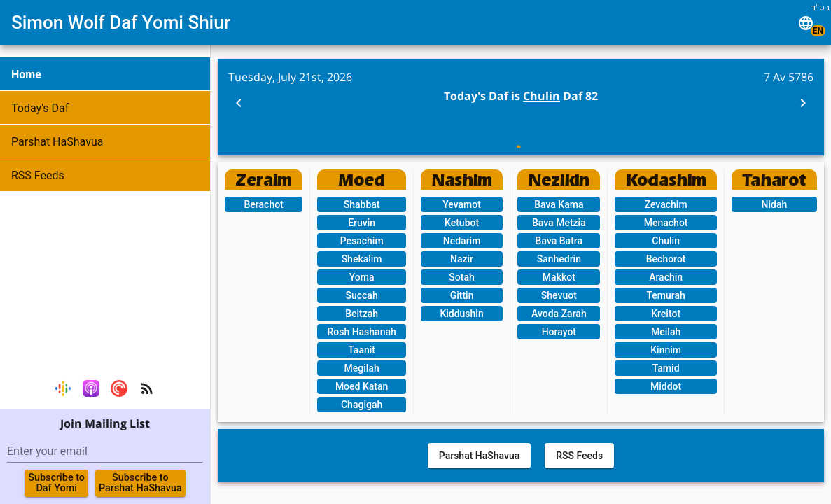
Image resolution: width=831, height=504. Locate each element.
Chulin (542, 96)
